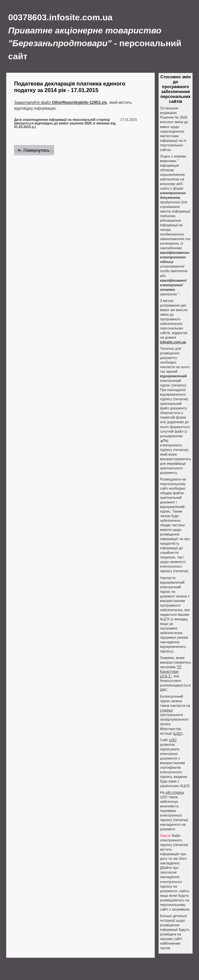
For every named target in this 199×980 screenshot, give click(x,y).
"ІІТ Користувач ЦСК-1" (171, 671)
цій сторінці (175, 792)
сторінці (166, 710)
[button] (34, 150)
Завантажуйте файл (60, 103)
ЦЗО (178, 733)
